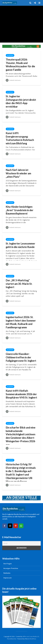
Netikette (7, 573)
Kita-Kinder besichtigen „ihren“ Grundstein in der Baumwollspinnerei (20, 210)
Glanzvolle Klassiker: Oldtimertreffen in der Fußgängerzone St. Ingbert (21, 357)
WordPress (33, 639)
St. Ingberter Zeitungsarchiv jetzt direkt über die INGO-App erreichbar (21, 101)
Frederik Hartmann (13, 80)
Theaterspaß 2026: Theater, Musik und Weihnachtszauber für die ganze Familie (20, 65)
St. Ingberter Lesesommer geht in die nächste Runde (21, 245)
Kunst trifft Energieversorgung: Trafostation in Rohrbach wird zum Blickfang (20, 138)
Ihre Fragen (8, 564)
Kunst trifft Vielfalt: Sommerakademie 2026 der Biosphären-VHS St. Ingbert (21, 394)
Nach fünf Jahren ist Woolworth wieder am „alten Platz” (18, 173)
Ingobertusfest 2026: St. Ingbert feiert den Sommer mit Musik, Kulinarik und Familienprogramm (21, 322)
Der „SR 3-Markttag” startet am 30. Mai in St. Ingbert (19, 284)
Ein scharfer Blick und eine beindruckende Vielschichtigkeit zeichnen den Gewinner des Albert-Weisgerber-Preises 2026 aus (21, 436)
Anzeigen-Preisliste (11, 568)
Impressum (8, 578)
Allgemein (10, 55)
